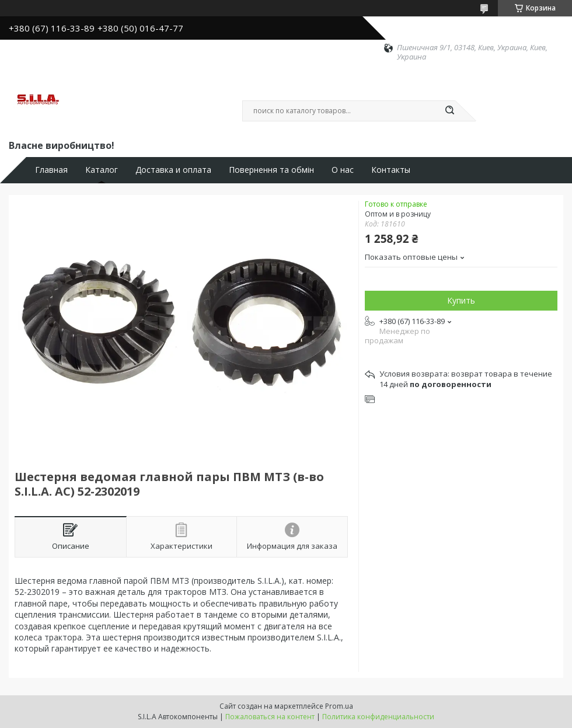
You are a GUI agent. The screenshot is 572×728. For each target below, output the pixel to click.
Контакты (391, 170)
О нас (343, 170)
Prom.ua (339, 706)
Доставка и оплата (173, 170)
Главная (51, 170)
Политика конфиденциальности (378, 717)
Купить (461, 300)
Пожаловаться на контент (270, 717)
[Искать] (449, 111)
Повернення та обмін (271, 170)
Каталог (102, 170)
